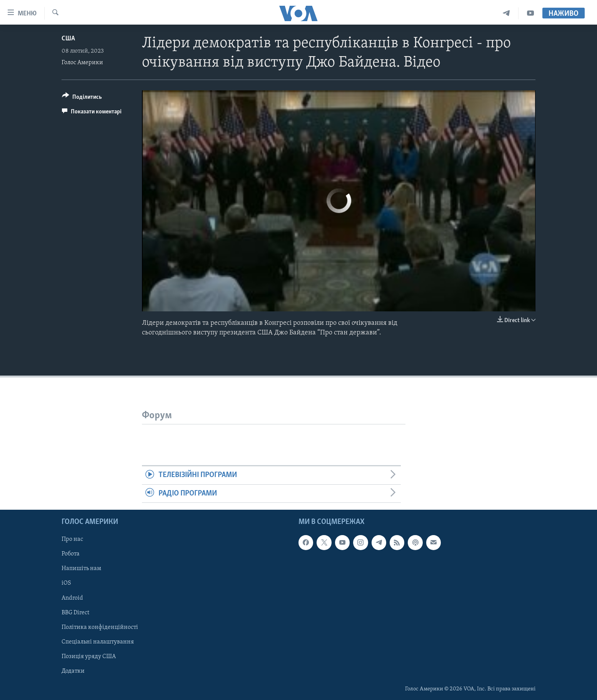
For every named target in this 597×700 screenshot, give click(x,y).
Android (72, 598)
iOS (66, 584)
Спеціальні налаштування (98, 642)
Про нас (72, 539)
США (68, 39)
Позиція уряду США (89, 657)
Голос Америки (82, 63)
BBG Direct (75, 613)
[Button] (82, 98)
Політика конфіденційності (100, 627)
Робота (71, 554)
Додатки (73, 671)
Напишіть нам (81, 569)
